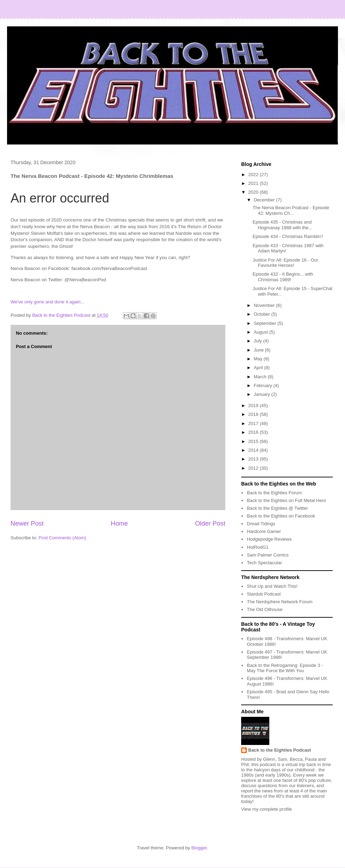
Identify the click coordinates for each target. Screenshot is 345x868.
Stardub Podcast (264, 594)
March (261, 377)
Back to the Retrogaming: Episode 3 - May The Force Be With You (285, 668)
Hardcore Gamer (264, 531)
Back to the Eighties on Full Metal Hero (286, 500)
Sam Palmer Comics (268, 555)
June (259, 350)
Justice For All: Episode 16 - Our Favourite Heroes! (285, 263)
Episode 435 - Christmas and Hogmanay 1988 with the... (282, 225)
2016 (254, 432)
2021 (254, 183)
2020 (254, 192)
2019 (254, 406)
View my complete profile (266, 809)
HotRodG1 (258, 547)
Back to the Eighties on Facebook (281, 516)
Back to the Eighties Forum (274, 493)
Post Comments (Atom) (62, 538)
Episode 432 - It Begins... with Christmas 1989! (283, 277)
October (263, 314)
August (262, 332)
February (264, 385)
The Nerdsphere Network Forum (280, 602)
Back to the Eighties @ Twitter (277, 508)
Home (120, 523)
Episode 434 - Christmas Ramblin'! (288, 236)
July (259, 341)
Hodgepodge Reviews (269, 539)
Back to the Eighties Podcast (280, 750)
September (266, 323)
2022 (254, 175)
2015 (254, 441)
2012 (254, 468)
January (263, 394)
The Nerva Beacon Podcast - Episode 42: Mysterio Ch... (291, 210)
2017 (254, 423)
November (265, 305)
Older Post (210, 523)
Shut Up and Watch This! (272, 586)
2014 (254, 450)
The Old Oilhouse (265, 609)
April (259, 368)
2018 (254, 414)
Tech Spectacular (264, 563)
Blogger (199, 848)
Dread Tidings (261, 524)
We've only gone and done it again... (48, 302)
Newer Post (27, 523)
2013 (254, 459)
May (259, 359)
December (265, 200)
